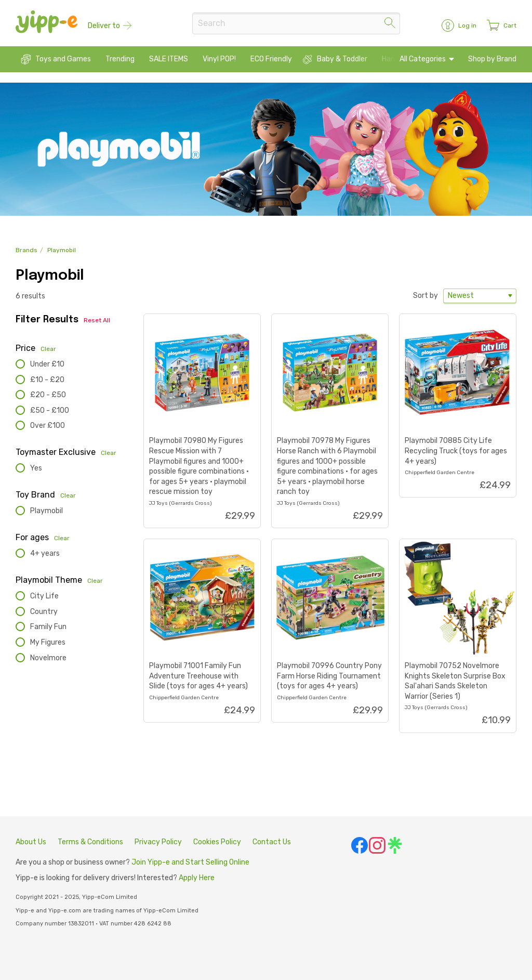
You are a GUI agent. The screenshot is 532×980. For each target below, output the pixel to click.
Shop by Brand (492, 60)
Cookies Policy (217, 842)
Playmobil (62, 251)
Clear (48, 349)
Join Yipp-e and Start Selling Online (190, 863)
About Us (31, 842)
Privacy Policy (158, 842)
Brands (26, 251)
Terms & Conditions (90, 842)
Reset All (97, 321)
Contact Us (272, 842)
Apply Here (197, 878)
